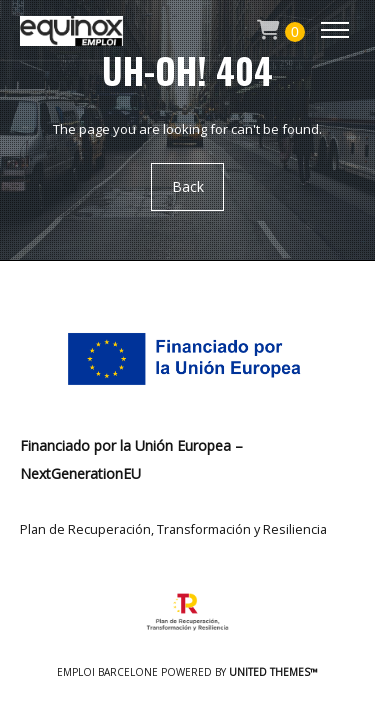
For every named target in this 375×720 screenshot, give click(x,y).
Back (188, 186)
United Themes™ (273, 672)
